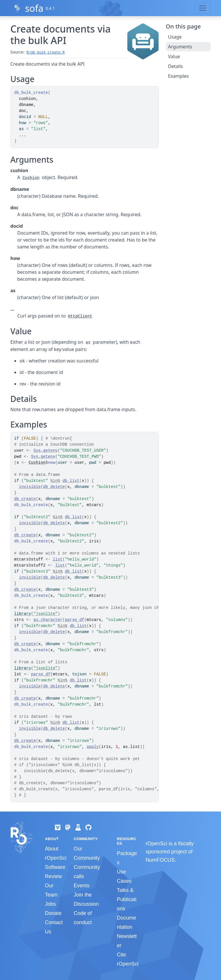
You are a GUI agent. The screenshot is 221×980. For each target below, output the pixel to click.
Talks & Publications (127, 899)
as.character (48, 620)
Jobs (50, 904)
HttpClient (80, 316)
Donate (53, 913)
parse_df (74, 620)
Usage (175, 37)
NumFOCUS (160, 860)
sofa (34, 8)
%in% (55, 481)
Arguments (180, 47)
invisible (30, 487)
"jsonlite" (45, 614)
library (23, 614)
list (58, 559)
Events (82, 886)
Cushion (31, 178)
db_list (71, 481)
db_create (25, 499)
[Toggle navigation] (203, 8)
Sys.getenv (45, 451)
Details (175, 66)
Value (174, 56)
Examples (178, 76)
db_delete (54, 487)
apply (93, 747)
